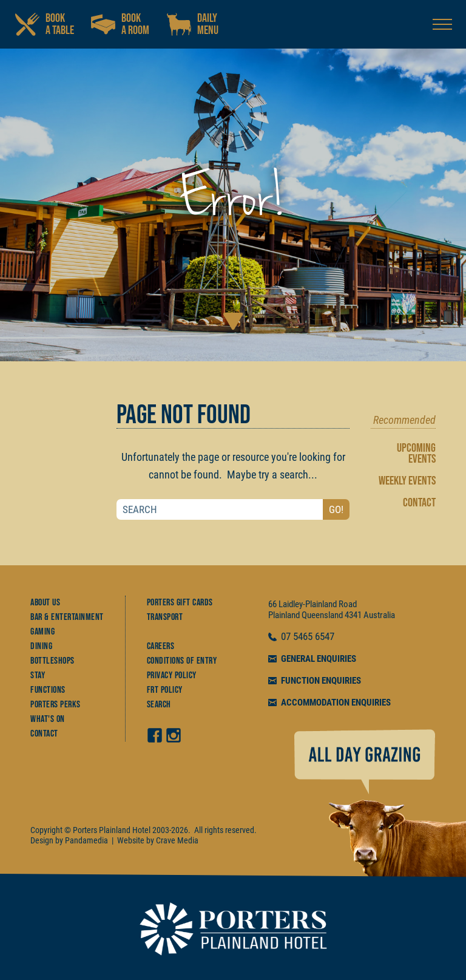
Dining (41, 646)
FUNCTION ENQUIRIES (321, 681)
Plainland (284, 615)
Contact (44, 734)
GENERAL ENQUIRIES (319, 659)
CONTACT (419, 503)
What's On (48, 719)
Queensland (322, 615)
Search (159, 705)
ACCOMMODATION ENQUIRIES (336, 703)
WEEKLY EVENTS (407, 481)
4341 (353, 615)
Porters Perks (56, 705)
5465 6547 (314, 637)
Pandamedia (86, 840)
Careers (161, 646)
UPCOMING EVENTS (416, 454)
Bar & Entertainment (67, 617)
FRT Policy (165, 690)
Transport (165, 617)
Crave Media (177, 840)
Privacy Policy (172, 675)
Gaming (42, 632)
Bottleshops (52, 661)
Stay (38, 675)
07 (287, 637)
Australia (379, 615)
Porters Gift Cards (180, 603)
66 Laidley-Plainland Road (312, 604)
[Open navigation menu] (442, 24)
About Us (45, 603)
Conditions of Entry (182, 661)
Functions (48, 690)
